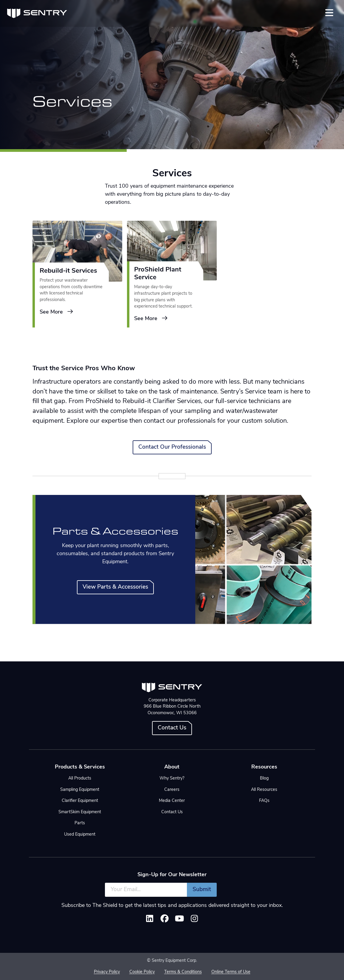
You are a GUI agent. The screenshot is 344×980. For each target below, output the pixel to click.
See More (57, 312)
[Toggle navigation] (329, 13)
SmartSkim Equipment (80, 812)
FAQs (264, 801)
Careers (172, 790)
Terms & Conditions (183, 972)
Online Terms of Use (231, 972)
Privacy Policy (107, 972)
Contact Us (172, 728)
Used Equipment (80, 835)
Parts (80, 823)
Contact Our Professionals (172, 447)
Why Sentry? (172, 778)
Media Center (172, 801)
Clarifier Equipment (80, 801)
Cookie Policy (142, 972)
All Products (80, 778)
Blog (264, 778)
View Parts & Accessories (115, 587)
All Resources (264, 790)
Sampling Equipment (80, 790)
